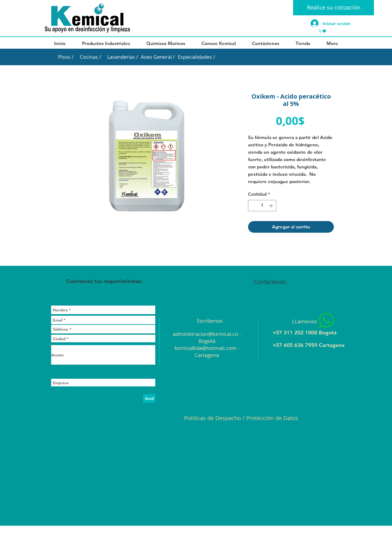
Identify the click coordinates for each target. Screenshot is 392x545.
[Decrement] (253, 206)
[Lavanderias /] (123, 57)
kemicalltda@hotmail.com (205, 348)
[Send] (149, 398)
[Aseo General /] (158, 57)
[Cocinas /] (90, 57)
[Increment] (271, 206)
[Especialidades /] (196, 57)
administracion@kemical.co (205, 334)
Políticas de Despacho (213, 418)
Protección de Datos (272, 418)
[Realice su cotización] (334, 8)
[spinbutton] (262, 206)
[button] (322, 31)
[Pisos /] (66, 57)
